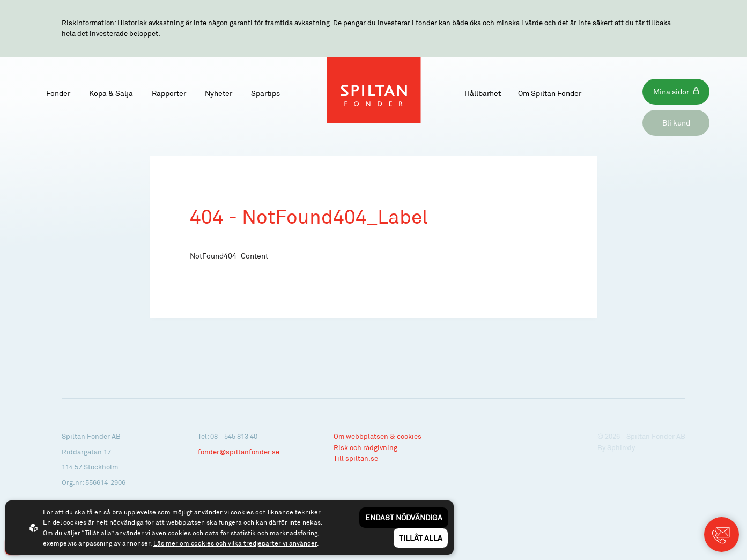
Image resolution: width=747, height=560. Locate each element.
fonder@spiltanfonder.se (239, 452)
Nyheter (219, 93)
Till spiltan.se (356, 458)
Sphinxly (621, 447)
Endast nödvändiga (404, 517)
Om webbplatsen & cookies (378, 436)
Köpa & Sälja (111, 93)
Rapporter (169, 93)
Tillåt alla (421, 538)
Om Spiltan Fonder (550, 93)
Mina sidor (671, 91)
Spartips (265, 93)
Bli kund (676, 123)
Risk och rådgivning (365, 447)
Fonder (58, 93)
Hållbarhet (483, 93)
